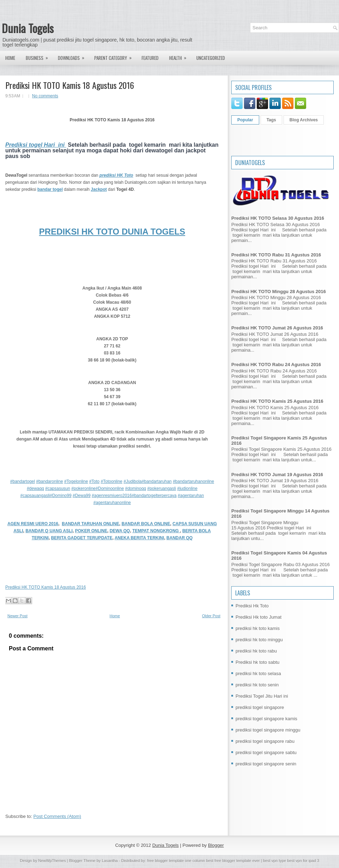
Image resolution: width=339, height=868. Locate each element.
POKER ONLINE (91, 531)
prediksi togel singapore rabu (265, 741)
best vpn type (275, 861)
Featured (150, 58)
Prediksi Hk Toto (252, 606)
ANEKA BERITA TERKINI (139, 538)
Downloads (73, 56)
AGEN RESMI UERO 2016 (33, 524)
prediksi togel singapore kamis (266, 719)
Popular (245, 120)
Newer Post (17, 616)
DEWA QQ (120, 531)
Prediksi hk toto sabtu (257, 662)
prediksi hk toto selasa (258, 673)
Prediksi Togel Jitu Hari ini (262, 696)
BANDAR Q (37, 531)
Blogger (216, 845)
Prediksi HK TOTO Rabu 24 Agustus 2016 (276, 365)
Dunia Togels (28, 28)
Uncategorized (211, 58)
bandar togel (50, 189)
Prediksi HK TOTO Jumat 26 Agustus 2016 (277, 328)
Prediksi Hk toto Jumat (258, 617)
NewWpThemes (52, 861)
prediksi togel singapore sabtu (266, 752)
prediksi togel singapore (260, 707)
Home (10, 58)
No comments (45, 96)
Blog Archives (304, 120)
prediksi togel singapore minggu (268, 730)
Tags (271, 120)
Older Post (211, 616)
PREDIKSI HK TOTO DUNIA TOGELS (112, 232)
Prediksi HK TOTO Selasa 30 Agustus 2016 (278, 218)
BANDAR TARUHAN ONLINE (90, 524)
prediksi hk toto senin (257, 685)
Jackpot (99, 189)
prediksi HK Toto (117, 175)
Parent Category (115, 56)
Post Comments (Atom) (57, 816)
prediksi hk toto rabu (256, 651)
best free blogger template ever (232, 861)
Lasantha (110, 861)
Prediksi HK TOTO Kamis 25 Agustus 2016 (277, 401)
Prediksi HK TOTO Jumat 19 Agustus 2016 (277, 475)
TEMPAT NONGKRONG (156, 531)
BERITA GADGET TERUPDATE (82, 538)
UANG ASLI (61, 531)
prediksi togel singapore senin (266, 764)
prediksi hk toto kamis (258, 628)
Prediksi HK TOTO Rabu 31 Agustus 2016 (276, 255)
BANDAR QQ (179, 538)
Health (180, 56)
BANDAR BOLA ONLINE (146, 524)
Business (39, 56)
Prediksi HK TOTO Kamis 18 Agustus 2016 (70, 85)
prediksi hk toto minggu (259, 640)
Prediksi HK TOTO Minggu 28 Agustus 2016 (279, 292)
